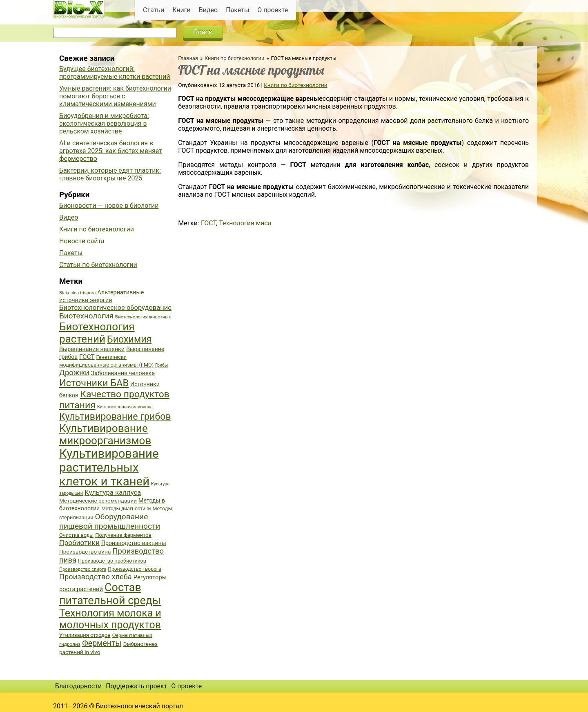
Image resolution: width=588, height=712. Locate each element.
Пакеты (237, 10)
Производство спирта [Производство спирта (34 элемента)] (83, 569)
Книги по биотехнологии (234, 58)
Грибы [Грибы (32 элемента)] (161, 365)
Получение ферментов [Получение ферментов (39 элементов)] (123, 535)
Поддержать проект (136, 686)
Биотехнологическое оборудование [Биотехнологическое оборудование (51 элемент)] (115, 308)
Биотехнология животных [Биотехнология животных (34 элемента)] (143, 317)
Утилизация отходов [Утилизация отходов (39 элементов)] (85, 635)
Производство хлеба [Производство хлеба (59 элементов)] (96, 577)
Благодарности (78, 686)
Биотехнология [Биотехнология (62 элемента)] (86, 316)
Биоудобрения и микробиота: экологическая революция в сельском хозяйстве (104, 123)
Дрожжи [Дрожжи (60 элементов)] (74, 373)
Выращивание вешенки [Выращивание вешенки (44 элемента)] (92, 349)
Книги (182, 10)
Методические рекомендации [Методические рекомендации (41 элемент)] (98, 501)
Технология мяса (245, 223)
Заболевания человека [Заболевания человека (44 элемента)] (123, 373)
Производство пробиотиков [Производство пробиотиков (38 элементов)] (112, 561)
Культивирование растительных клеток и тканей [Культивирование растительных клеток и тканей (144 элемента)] (109, 467)
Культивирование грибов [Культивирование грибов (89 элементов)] (115, 416)
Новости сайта (82, 241)
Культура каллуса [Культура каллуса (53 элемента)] (113, 492)
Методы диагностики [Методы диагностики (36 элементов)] (126, 509)
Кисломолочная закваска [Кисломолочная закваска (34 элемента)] (125, 407)
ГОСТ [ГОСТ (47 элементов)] (87, 357)
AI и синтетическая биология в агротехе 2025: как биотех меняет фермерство (111, 151)
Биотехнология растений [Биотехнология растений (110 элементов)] (97, 333)
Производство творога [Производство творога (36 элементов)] (134, 569)
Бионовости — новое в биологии (109, 206)
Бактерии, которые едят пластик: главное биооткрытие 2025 (110, 174)
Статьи (154, 10)
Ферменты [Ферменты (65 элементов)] (102, 643)
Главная (188, 58)
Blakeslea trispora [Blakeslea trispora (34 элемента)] (77, 293)
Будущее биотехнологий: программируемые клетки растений (115, 73)
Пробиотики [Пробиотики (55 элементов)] (79, 543)
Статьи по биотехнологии (98, 265)
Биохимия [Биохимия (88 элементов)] (129, 339)
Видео (208, 10)
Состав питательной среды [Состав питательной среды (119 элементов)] (110, 594)
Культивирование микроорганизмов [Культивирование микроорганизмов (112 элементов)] (105, 434)
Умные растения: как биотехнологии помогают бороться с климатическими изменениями (115, 96)
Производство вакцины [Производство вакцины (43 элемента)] (134, 543)
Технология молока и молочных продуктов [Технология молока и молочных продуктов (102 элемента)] (110, 619)
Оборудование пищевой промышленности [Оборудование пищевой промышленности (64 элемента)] (110, 521)
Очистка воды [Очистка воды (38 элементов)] (76, 535)
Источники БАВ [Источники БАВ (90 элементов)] (94, 383)
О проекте (273, 10)
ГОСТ (208, 223)
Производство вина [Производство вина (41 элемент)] (85, 552)
